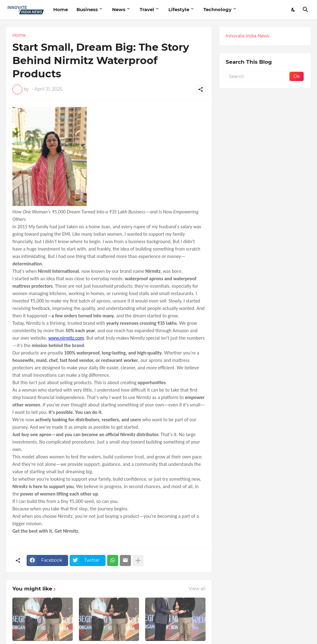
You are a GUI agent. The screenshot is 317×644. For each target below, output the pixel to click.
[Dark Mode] (293, 10)
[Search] (306, 10)
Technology (217, 9)
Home (61, 9)
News (119, 9)
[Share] (201, 89)
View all (197, 589)
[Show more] (138, 560)
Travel (147, 9)
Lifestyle (179, 9)
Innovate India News (248, 36)
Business (87, 9)
